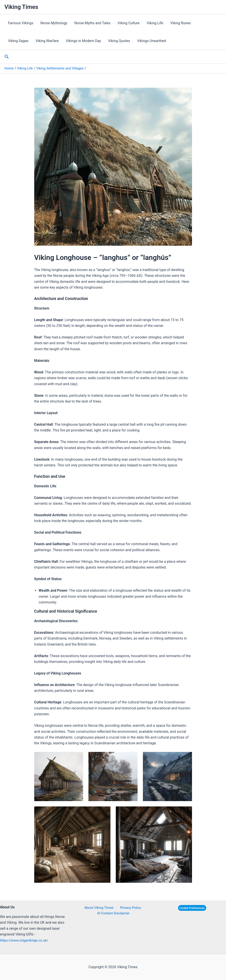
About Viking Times (99, 908)
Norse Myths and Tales (93, 23)
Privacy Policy (129, 908)
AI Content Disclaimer (114, 914)
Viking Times (21, 7)
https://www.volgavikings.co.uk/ (25, 940)
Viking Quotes (119, 41)
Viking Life (155, 23)
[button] (7, 57)
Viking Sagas (18, 41)
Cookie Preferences (192, 908)
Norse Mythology (54, 23)
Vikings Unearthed (152, 41)
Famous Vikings (21, 23)
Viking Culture (129, 23)
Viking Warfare (47, 41)
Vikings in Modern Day (83, 41)
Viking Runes (180, 23)
